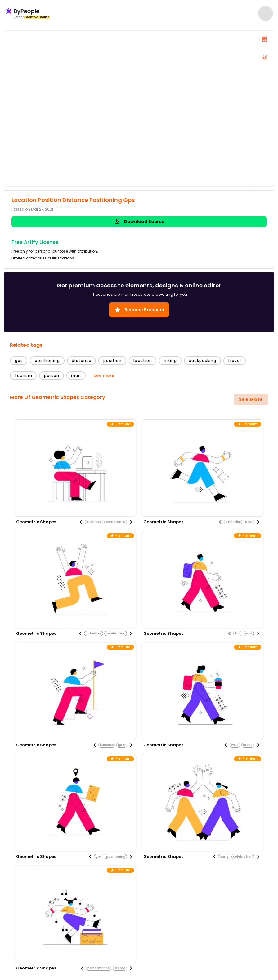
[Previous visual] (81, 522)
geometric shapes (36, 522)
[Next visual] (131, 522)
